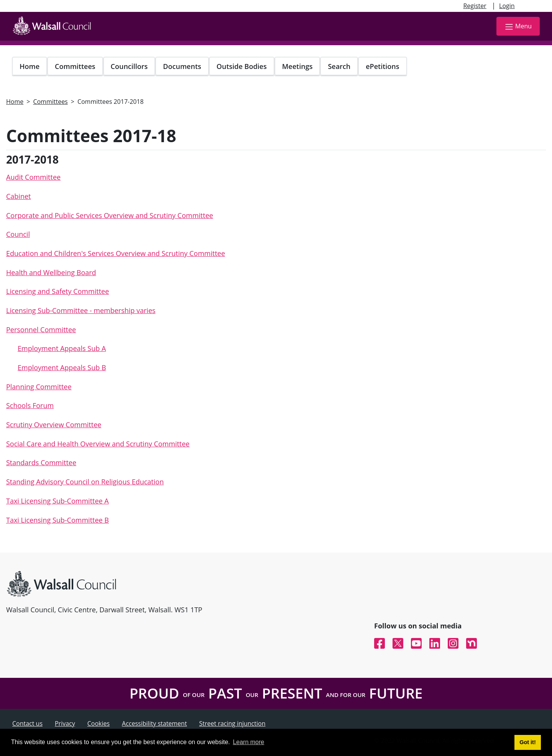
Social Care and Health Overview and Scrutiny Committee (98, 444)
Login (507, 6)
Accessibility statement (154, 723)
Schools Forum (30, 405)
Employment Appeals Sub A (62, 348)
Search (339, 66)
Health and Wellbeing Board (51, 272)
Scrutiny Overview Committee (54, 425)
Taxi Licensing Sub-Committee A (58, 501)
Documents (182, 66)
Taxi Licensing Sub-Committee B (58, 520)
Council (18, 234)
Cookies (99, 723)
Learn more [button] (248, 742)
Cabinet (18, 196)
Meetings (297, 66)
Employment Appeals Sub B (62, 367)
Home (30, 66)
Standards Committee (41, 462)
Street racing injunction (232, 723)
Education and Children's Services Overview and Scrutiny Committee (116, 253)
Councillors (129, 66)
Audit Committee (33, 177)
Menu (518, 27)
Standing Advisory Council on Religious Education (85, 482)
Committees (75, 66)
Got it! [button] (527, 742)
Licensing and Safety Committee (58, 291)
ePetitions (382, 66)
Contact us (27, 723)
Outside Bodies (242, 66)
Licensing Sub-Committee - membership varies (81, 310)
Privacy (65, 723)
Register (475, 6)
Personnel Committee (41, 330)
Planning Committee (39, 387)
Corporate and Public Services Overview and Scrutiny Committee (110, 215)
